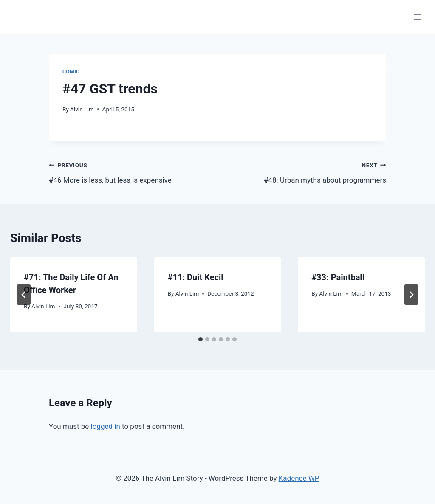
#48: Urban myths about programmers (305, 172)
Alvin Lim (82, 109)
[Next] (411, 295)
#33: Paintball (338, 277)
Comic (71, 72)
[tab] (201, 339)
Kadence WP (299, 478)
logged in (106, 426)
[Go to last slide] (24, 295)
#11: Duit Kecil (196, 277)
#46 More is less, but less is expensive (130, 172)
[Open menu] (417, 17)
